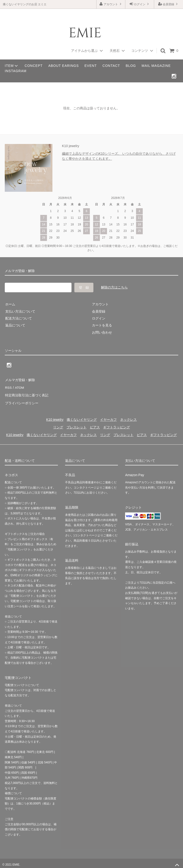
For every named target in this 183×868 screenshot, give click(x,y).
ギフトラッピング (117, 425)
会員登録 (169, 4)
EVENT (91, 66)
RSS (8, 387)
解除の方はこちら (114, 287)
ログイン (140, 4)
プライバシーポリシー (21, 401)
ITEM (12, 66)
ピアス (95, 425)
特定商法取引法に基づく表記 (26, 394)
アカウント (111, 4)
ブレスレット (76, 425)
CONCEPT (33, 66)
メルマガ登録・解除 (20, 380)
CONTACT (111, 66)
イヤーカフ (108, 417)
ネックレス (128, 417)
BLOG (131, 66)
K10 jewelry (55, 417)
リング (58, 425)
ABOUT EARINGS (64, 66)
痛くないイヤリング (82, 417)
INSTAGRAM (16, 71)
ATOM (19, 387)
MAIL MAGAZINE (156, 66)
